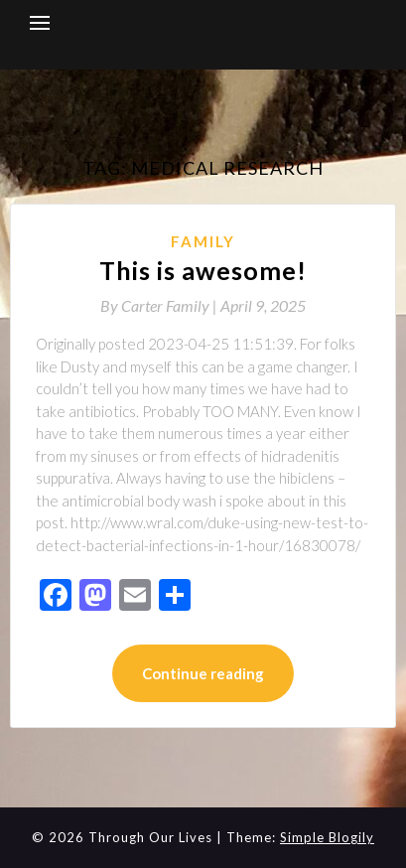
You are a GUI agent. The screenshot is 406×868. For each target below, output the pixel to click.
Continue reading (203, 673)
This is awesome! (203, 270)
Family (203, 241)
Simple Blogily (327, 837)
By (160, 305)
